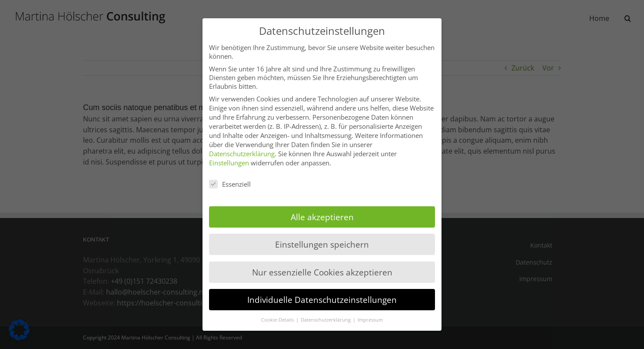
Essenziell (230, 184)
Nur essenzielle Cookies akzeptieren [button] (322, 272)
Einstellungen (229, 163)
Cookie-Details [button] (278, 320)
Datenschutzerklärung (242, 154)
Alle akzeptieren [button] (322, 217)
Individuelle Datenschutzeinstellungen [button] (322, 300)
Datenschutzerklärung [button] (326, 320)
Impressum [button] (370, 320)
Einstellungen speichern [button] (322, 244)
